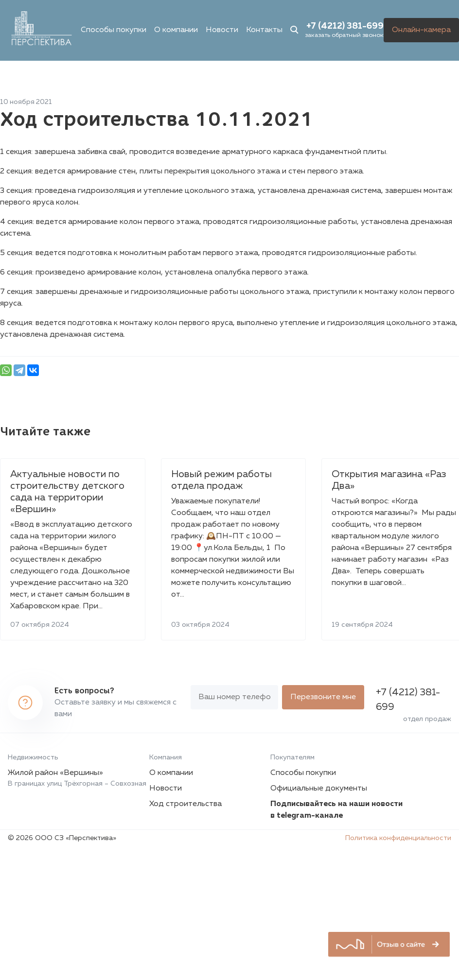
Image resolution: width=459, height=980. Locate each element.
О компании (176, 30)
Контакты (264, 30)
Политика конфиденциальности (398, 838)
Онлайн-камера (421, 30)
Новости (222, 30)
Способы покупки (114, 30)
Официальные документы (319, 789)
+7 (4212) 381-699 (345, 26)
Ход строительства (185, 804)
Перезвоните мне (323, 697)
